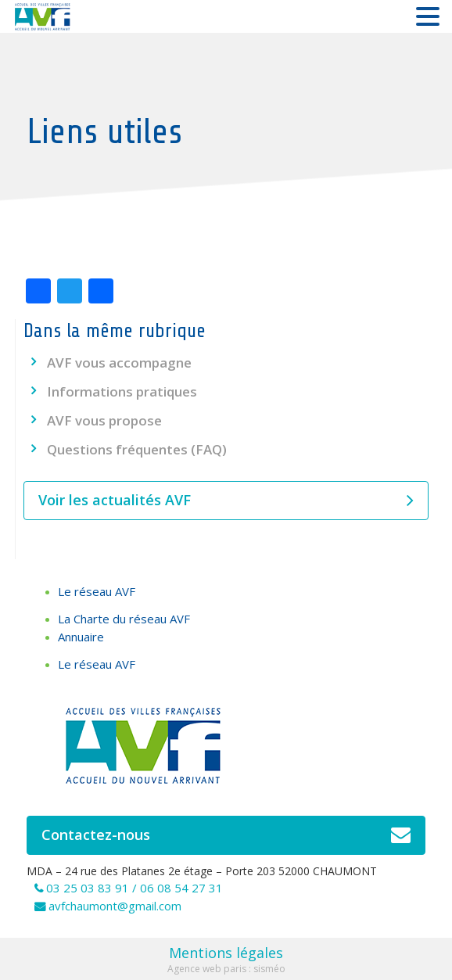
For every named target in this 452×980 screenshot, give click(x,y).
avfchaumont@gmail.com (115, 906)
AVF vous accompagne (119, 363)
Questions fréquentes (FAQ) (137, 449)
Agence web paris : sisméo (226, 969)
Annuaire (81, 637)
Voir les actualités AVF (226, 501)
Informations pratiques (122, 391)
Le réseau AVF (97, 591)
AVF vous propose (104, 420)
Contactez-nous (226, 835)
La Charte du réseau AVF (124, 619)
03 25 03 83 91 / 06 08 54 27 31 (135, 888)
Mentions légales (226, 953)
